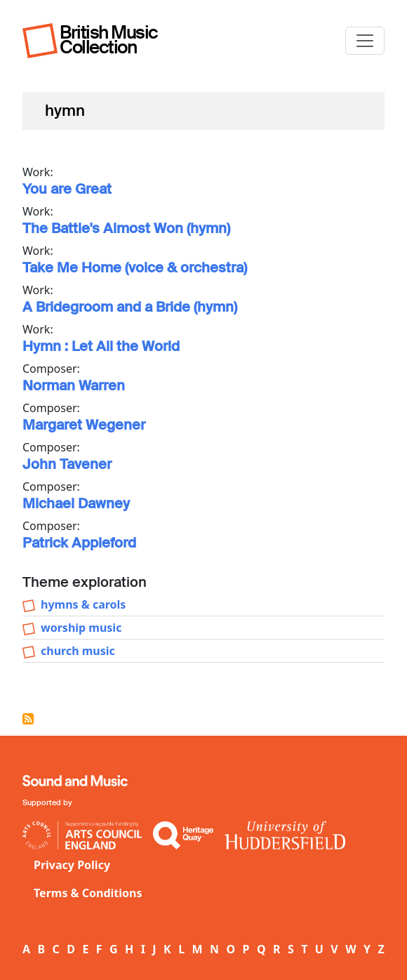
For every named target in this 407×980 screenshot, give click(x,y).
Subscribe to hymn (28, 719)
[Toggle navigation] (365, 41)
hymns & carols (83, 604)
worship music (81, 628)
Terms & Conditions (88, 893)
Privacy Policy (72, 865)
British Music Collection (109, 40)
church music (78, 651)
